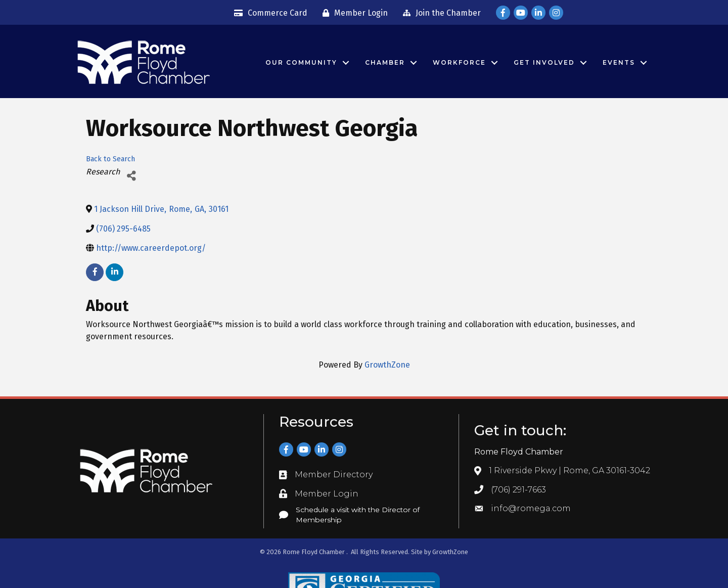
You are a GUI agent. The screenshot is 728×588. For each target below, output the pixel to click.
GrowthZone (387, 365)
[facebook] (95, 272)
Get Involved (544, 62)
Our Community (301, 62)
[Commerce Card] (268, 13)
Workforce (459, 62)
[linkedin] (115, 272)
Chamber (385, 62)
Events (619, 62)
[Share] (131, 176)
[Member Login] (353, 13)
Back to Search (110, 159)
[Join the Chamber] (439, 13)
